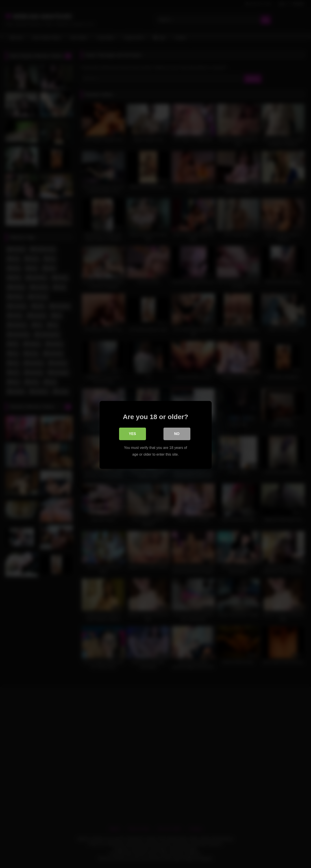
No (177, 433)
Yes (132, 433)
